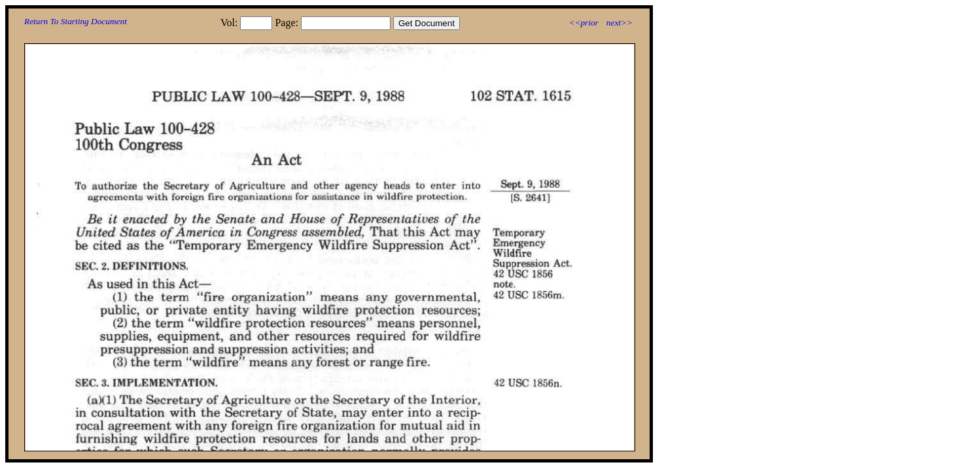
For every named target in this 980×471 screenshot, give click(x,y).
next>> (620, 23)
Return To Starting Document (76, 21)
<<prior (583, 23)
